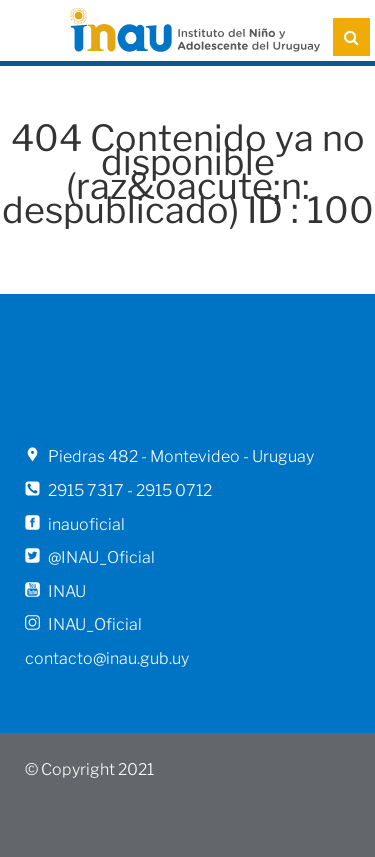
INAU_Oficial (95, 624)
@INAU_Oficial (101, 557)
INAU (67, 591)
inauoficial (86, 524)
